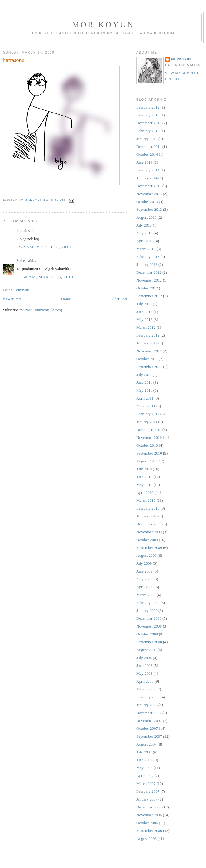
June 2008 (144, 666)
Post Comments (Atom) (44, 310)
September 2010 (149, 453)
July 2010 (144, 469)
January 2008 (147, 705)
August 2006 (146, 839)
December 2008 (149, 618)
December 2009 (149, 524)
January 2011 (147, 422)
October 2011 (147, 359)
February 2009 (148, 603)
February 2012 (148, 335)
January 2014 (147, 178)
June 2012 (144, 312)
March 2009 (146, 595)
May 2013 (144, 233)
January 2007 (147, 799)
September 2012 (149, 296)
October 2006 (147, 823)
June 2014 (144, 162)
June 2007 (144, 760)
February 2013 (148, 257)
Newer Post (12, 299)
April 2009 (145, 587)
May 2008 (144, 673)
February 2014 (148, 170)
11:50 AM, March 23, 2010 (45, 277)
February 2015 (148, 131)
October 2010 (147, 445)
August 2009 (146, 555)
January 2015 (147, 139)
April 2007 (145, 776)
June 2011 (144, 382)
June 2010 (144, 477)
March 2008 (146, 689)
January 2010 (147, 516)
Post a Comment (16, 290)
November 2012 (149, 280)
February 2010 (148, 508)
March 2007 (146, 783)
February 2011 (148, 414)
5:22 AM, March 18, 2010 (44, 247)
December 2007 (149, 713)
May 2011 (144, 390)
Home (66, 299)
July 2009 (144, 563)
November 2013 (149, 194)
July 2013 (144, 225)
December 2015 (149, 123)
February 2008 (148, 697)
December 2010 (149, 430)
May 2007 (144, 768)
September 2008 (149, 642)
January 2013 (147, 264)
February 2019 (148, 107)
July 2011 (144, 375)
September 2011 (149, 367)
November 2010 (149, 437)
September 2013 (149, 209)
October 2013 (147, 202)
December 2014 (149, 147)
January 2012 (147, 343)
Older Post (119, 299)
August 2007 (146, 744)
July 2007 (144, 752)
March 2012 (146, 327)
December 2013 (149, 186)
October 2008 (147, 634)
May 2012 (144, 320)
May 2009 (144, 579)
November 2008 (149, 626)
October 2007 (147, 728)
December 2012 (149, 272)
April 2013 (145, 241)
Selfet (21, 261)
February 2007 (148, 791)
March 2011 (146, 406)
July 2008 (144, 658)
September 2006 (149, 831)
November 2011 (149, 351)
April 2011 (145, 398)
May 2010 (144, 485)
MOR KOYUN (103, 25)
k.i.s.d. (22, 231)
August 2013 (146, 217)
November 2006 (149, 815)
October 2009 (147, 540)
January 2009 (147, 610)
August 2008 (146, 650)
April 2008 (145, 681)
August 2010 (146, 461)
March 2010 (146, 500)
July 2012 (144, 304)
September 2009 (149, 548)
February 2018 (148, 115)
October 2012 (147, 288)
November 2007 (149, 721)
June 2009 (144, 571)
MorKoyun (181, 59)
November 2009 (149, 532)
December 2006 (149, 807)
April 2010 (145, 493)
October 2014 (147, 154)
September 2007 (149, 736)
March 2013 (146, 249)
